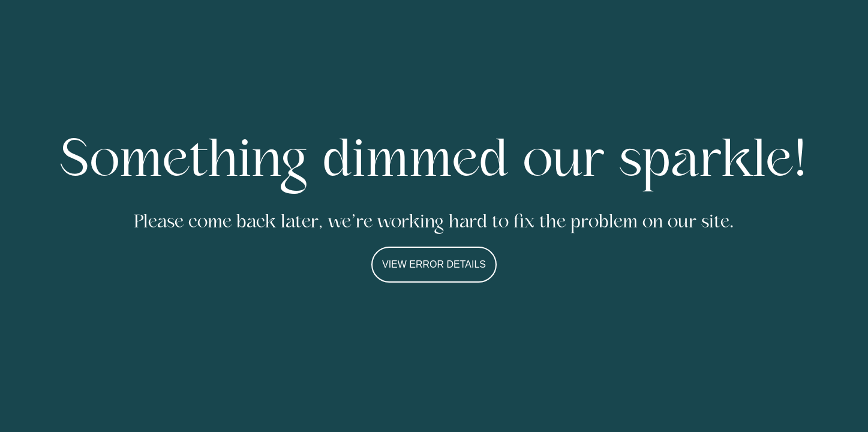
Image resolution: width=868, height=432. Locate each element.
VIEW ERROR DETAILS (434, 264)
